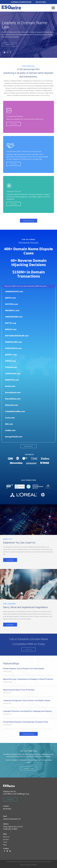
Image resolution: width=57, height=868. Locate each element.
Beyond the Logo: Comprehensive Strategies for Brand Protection (28, 679)
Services (6, 840)
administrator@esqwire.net (12, 819)
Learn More (14, 124)
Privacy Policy (33, 861)
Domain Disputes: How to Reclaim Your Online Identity (24, 669)
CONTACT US (9, 45)
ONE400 (34, 865)
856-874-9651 (41, 2)
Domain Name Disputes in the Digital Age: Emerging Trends (26, 722)
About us (6, 837)
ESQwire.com (8, 791)
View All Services (29, 221)
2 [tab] (8, 52)
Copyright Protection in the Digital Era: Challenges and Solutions (27, 711)
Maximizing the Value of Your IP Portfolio (19, 690)
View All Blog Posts (29, 734)
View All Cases (28, 446)
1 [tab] (5, 52)
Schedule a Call (29, 768)
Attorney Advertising (45, 861)
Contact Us (29, 649)
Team (5, 842)
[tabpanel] (28, 35)
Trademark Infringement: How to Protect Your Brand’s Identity (27, 700)
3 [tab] (11, 52)
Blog (5, 845)
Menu (53, 8)
